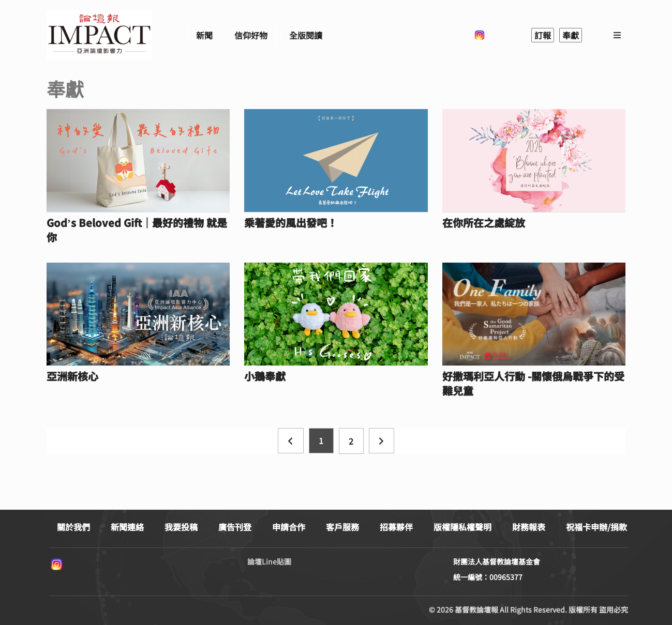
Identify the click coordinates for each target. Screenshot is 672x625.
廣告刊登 (235, 527)
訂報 (543, 35)
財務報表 (529, 527)
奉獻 (571, 35)
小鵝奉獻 (265, 376)
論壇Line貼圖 (269, 561)
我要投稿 (181, 527)
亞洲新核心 (72, 376)
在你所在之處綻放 (484, 223)
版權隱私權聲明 (462, 527)
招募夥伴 (396, 527)
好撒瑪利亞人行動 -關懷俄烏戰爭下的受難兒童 (533, 384)
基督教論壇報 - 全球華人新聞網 (99, 35)
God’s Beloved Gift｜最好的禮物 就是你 (137, 230)
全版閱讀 (306, 35)
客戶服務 (342, 527)
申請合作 (289, 527)
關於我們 (73, 527)
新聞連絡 (127, 527)
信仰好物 (251, 35)
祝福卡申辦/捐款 (596, 527)
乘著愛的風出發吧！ (291, 223)
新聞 (204, 35)
